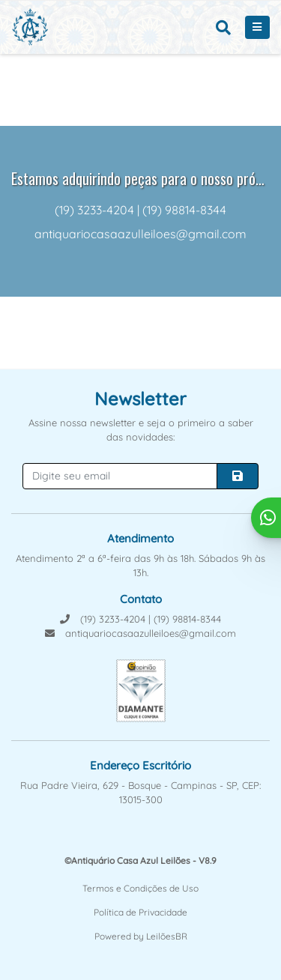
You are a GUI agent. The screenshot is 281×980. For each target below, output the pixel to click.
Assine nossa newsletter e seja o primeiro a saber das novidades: (141, 430)
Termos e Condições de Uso (140, 888)
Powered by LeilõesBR (141, 936)
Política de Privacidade (140, 912)
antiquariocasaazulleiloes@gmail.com (140, 633)
